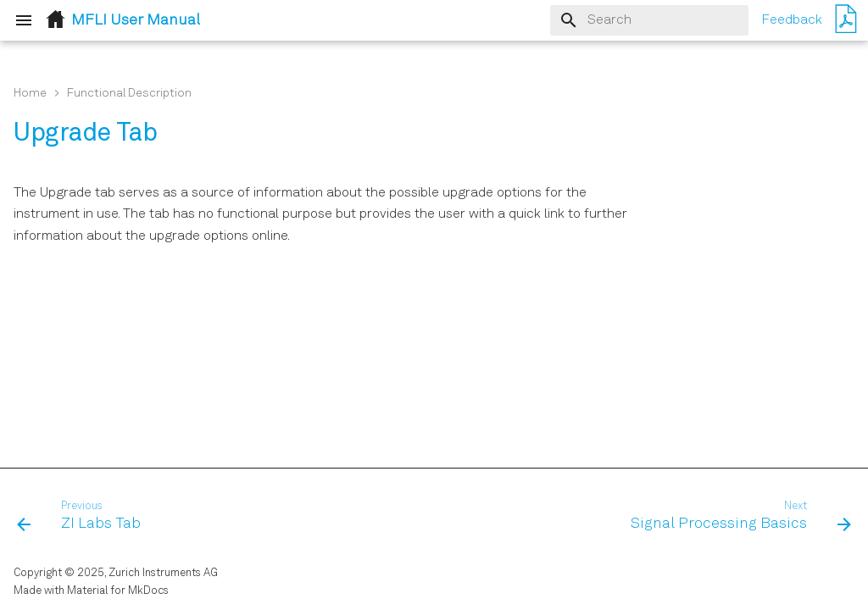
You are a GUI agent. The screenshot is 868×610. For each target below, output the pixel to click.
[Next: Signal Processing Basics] (737, 517)
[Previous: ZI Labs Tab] (83, 517)
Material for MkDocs (118, 591)
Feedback (792, 20)
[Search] (649, 20)
